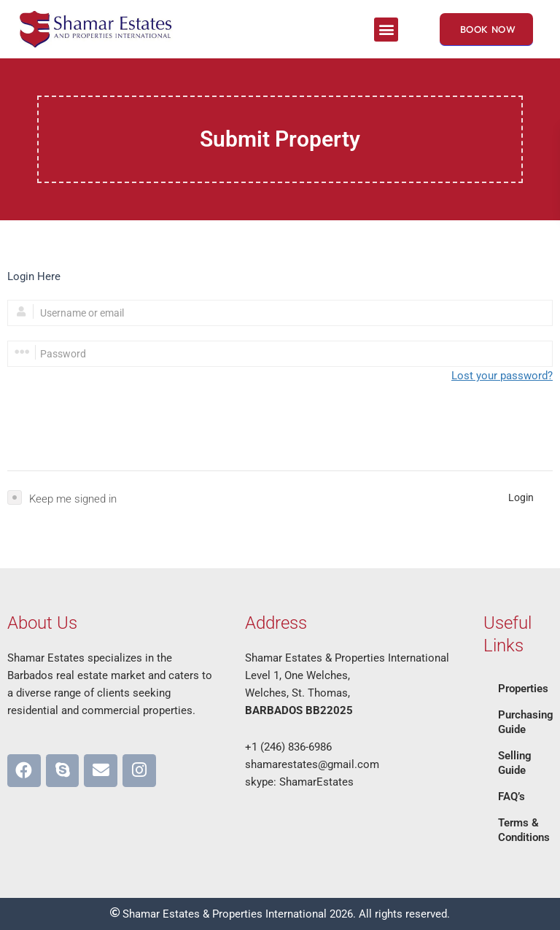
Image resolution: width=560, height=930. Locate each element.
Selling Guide (515, 763)
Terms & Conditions (524, 830)
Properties (523, 689)
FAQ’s (512, 797)
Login (521, 497)
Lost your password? (502, 376)
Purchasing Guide (525, 722)
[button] (386, 30)
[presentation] (118, 427)
